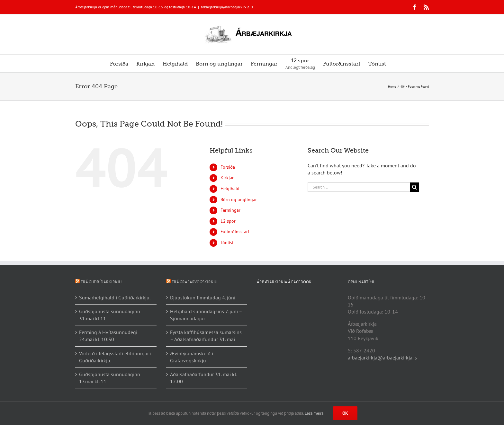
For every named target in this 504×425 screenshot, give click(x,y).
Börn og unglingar (239, 199)
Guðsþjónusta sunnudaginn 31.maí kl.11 (110, 315)
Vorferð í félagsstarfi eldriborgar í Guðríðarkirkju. (115, 357)
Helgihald (230, 189)
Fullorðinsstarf (235, 232)
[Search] (414, 187)
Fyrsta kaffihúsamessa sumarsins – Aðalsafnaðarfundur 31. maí (206, 336)
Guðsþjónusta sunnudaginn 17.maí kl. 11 (110, 378)
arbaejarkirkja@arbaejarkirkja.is (227, 7)
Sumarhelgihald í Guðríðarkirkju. (115, 297)
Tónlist (227, 243)
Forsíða (228, 167)
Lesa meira (314, 413)
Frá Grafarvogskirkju (194, 282)
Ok (345, 413)
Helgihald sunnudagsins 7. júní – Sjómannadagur (206, 315)
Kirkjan (228, 178)
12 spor (228, 221)
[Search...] (359, 187)
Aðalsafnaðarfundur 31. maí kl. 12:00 (203, 378)
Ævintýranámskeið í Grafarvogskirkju (192, 357)
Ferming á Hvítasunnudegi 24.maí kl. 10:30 (108, 336)
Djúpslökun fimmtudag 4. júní (203, 297)
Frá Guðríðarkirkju (101, 282)
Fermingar (230, 210)
